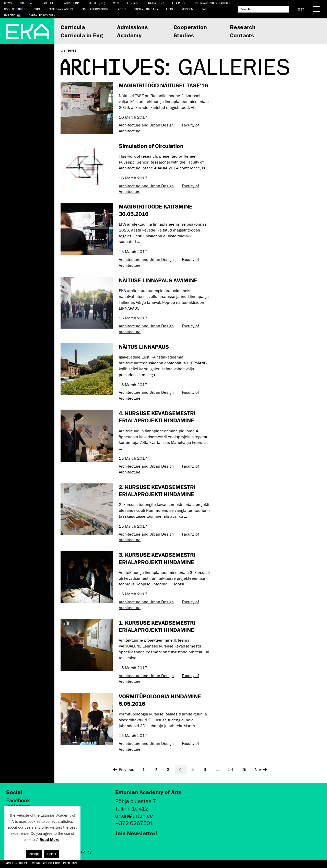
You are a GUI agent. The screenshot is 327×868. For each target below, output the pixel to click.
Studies (184, 35)
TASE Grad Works (61, 9)
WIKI (116, 3)
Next (261, 770)
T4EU (205, 9)
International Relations (212, 3)
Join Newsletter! (136, 833)
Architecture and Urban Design (146, 125)
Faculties (49, 3)
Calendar (27, 3)
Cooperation (190, 27)
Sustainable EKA (146, 9)
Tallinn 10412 (132, 809)
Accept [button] (34, 854)
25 (244, 770)
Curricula (73, 27)
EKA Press (179, 3)
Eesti (301, 9)
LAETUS (121, 9)
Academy (129, 35)
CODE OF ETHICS (15, 9)
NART (37, 9)
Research (243, 27)
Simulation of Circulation (151, 146)
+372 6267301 (134, 823)
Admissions (132, 27)
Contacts (242, 35)
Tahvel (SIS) (97, 3)
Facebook (18, 801)
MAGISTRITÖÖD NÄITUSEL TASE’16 (163, 85)
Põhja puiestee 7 (136, 801)
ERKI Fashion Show (95, 9)
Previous (123, 770)
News (8, 3)
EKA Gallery (155, 3)
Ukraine (10, 15)
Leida (170, 9)
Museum (188, 9)
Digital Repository (42, 15)
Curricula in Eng (82, 35)
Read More (50, 840)
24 (231, 770)
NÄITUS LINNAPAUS (144, 347)
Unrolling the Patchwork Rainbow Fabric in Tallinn (40, 863)
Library (133, 3)
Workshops (72, 3)
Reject (52, 854)
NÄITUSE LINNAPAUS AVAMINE (158, 280)
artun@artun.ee (134, 816)
